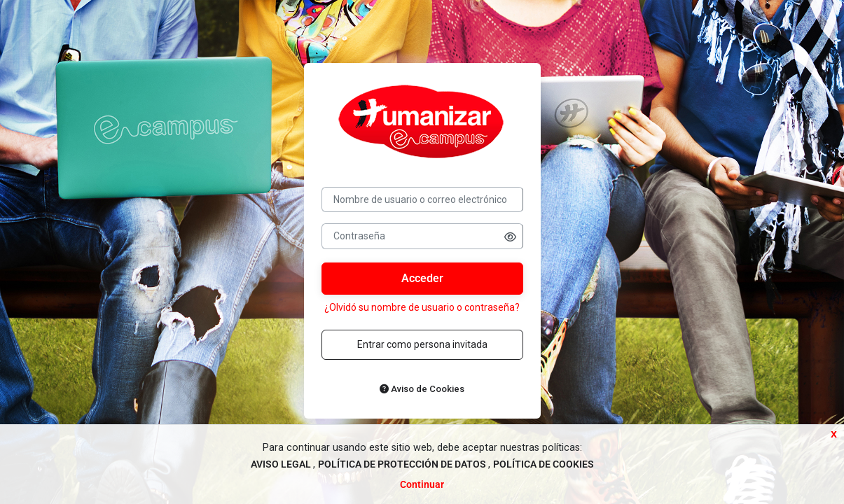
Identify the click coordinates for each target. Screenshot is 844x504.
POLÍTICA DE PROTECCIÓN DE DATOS (403, 464)
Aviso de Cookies (422, 389)
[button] (510, 237)
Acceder (422, 278)
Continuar (422, 484)
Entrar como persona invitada (422, 344)
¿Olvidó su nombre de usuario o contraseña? (422, 307)
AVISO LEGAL (282, 464)
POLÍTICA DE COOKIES (544, 464)
